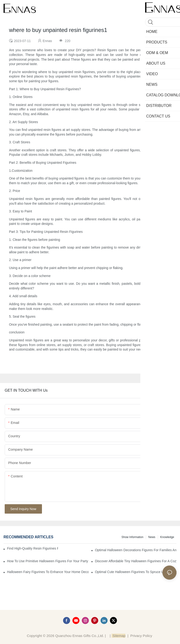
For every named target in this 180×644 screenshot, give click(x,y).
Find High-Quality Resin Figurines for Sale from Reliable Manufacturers (33, 548)
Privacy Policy (141, 636)
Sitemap (118, 636)
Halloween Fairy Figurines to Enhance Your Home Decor (48, 572)
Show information (132, 537)
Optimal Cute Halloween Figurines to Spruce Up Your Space (136, 572)
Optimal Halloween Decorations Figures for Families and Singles (136, 550)
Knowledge (167, 537)
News (152, 537)
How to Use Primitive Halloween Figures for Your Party (48, 561)
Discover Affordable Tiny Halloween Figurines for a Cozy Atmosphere (136, 561)
